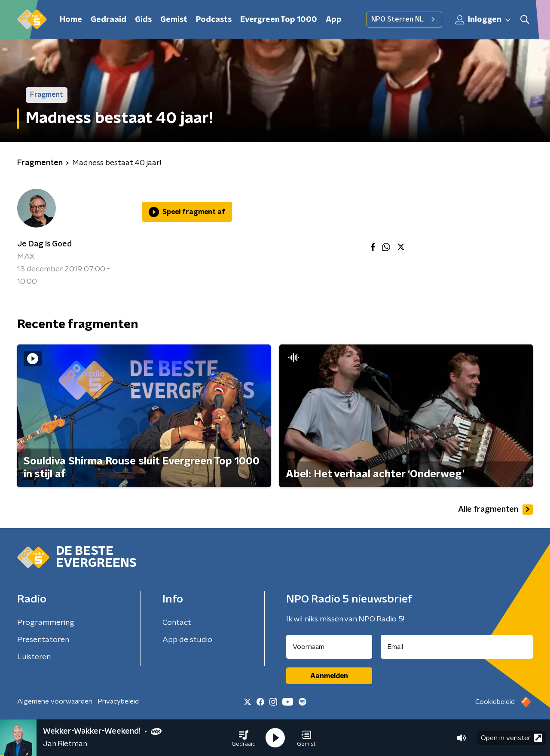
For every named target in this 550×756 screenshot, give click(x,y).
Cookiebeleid (495, 702)
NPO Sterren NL (404, 19)
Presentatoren (43, 640)
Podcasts (214, 20)
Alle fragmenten (495, 510)
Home (71, 20)
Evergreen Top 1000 (279, 20)
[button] (244, 738)
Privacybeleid (118, 701)
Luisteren (34, 657)
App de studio (187, 640)
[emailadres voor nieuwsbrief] (457, 647)
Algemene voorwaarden (55, 701)
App (334, 20)
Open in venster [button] (512, 738)
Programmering (46, 623)
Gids (143, 20)
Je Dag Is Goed (44, 244)
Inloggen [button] (483, 20)
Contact (177, 623)
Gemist (174, 20)
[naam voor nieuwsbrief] (329, 647)
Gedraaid (108, 20)
